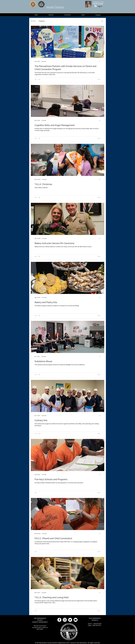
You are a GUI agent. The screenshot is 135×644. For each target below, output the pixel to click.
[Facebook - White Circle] (59, 620)
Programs (42, 21)
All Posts (33, 21)
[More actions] (100, 61)
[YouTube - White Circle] (76, 620)
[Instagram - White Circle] (65, 620)
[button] (102, 21)
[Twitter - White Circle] (70, 620)
